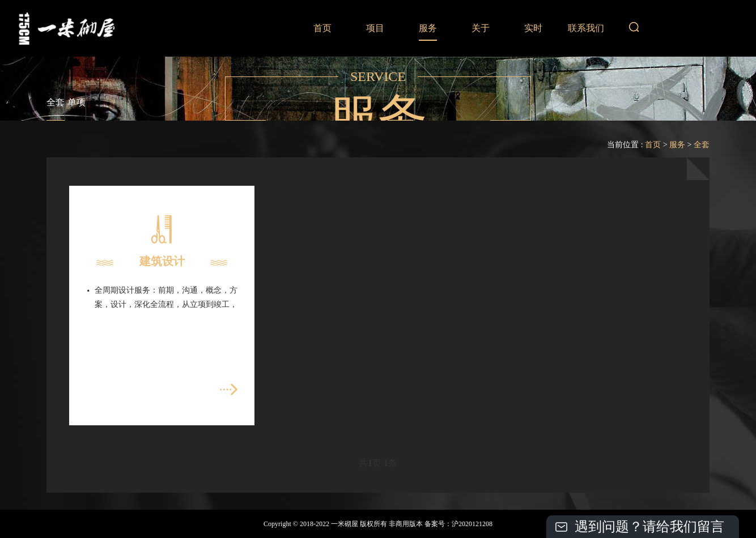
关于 (481, 28)
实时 (533, 28)
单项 (77, 102)
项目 (375, 28)
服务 (428, 28)
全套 (56, 102)
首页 (322, 28)
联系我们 (586, 28)
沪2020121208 (472, 524)
